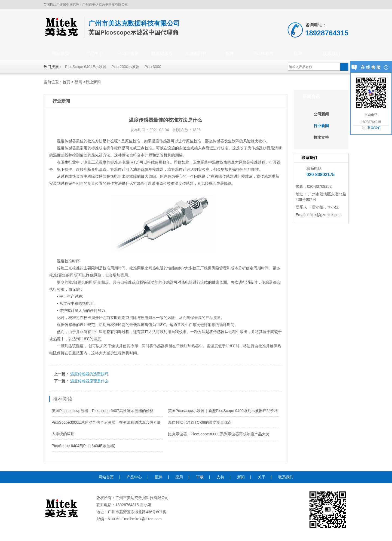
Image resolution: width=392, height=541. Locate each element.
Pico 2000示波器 (126, 67)
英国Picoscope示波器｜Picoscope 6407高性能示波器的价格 (103, 411)
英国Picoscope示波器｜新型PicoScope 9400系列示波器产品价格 (223, 411)
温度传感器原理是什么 (89, 381)
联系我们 (332, 54)
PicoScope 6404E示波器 (86, 67)
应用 (179, 477)
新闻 (298, 54)
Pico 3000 (153, 67)
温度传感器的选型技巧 (89, 374)
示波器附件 (196, 54)
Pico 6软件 (264, 54)
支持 (220, 477)
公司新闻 (321, 114)
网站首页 (60, 54)
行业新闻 (93, 82)
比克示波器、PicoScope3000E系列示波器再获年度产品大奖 (219, 434)
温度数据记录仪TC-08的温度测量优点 (200, 422)
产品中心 (94, 54)
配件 (230, 54)
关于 (262, 477)
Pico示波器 (128, 54)
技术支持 (321, 137)
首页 (66, 82)
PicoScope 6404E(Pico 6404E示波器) (84, 446)
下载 (200, 477)
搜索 (344, 67)
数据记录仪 (162, 54)
